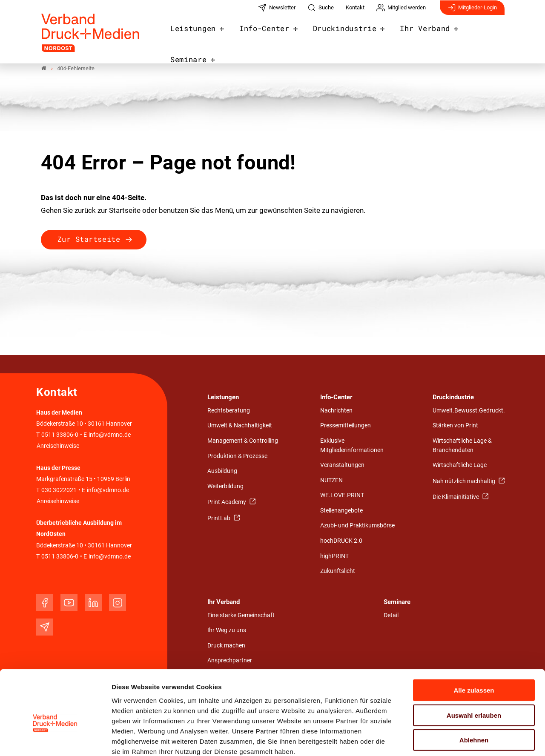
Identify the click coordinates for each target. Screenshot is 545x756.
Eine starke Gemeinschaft (241, 615)
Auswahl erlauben (474, 669)
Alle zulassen (474, 644)
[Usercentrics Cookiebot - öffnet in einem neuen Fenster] (55, 739)
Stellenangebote (341, 511)
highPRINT (334, 556)
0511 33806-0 (60, 435)
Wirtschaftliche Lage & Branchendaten (462, 446)
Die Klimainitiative (456, 497)
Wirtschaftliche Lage (460, 465)
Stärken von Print (455, 426)
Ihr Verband (417, 35)
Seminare (480, 35)
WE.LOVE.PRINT (342, 496)
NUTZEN (331, 480)
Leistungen (200, 35)
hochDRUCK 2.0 (341, 541)
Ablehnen (474, 694)
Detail (391, 615)
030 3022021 (58, 490)
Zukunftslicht (338, 571)
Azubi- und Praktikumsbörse (357, 526)
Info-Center (267, 35)
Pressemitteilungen (346, 426)
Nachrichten (336, 411)
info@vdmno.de (110, 435)
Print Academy (227, 503)
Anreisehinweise (58, 446)
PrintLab (219, 518)
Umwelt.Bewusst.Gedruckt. (469, 411)
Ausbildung (222, 471)
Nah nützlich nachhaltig (465, 481)
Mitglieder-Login (472, 12)
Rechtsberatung (229, 411)
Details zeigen (453, 739)
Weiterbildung (225, 486)
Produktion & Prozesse (237, 456)
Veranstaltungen (342, 465)
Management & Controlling (243, 441)
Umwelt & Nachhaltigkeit (240, 426)
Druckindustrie (342, 35)
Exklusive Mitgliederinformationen (352, 446)
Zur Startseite (89, 239)
